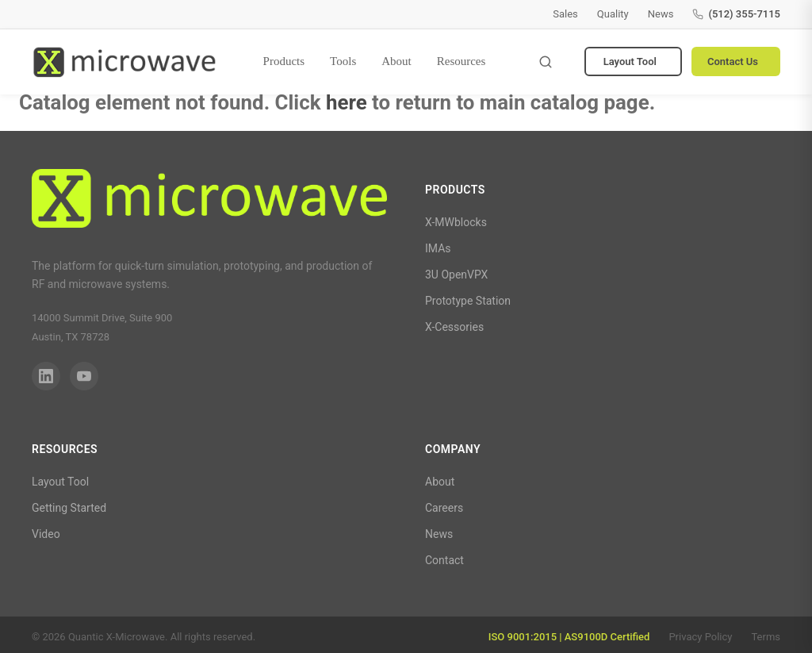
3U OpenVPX (456, 275)
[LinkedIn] (46, 376)
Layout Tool (630, 61)
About (396, 61)
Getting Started (69, 508)
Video (46, 534)
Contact (444, 560)
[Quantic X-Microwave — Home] (124, 62)
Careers (444, 508)
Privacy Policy (700, 637)
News (661, 14)
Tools (343, 61)
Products (284, 61)
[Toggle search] (546, 62)
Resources (462, 61)
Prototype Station (468, 301)
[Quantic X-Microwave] (209, 202)
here (347, 102)
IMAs (438, 248)
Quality (613, 14)
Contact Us (733, 61)
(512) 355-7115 (736, 14)
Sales (565, 14)
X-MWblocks (456, 222)
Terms (766, 637)
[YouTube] (84, 376)
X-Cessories (454, 327)
